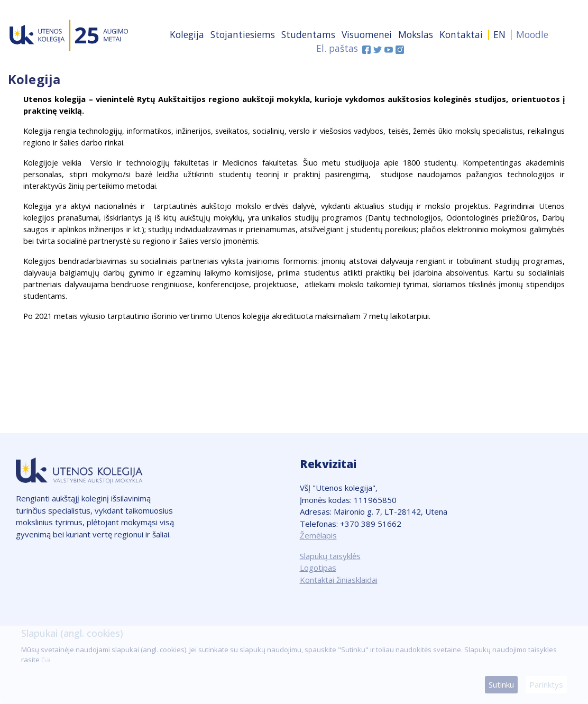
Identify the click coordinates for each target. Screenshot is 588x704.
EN (499, 34)
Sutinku (501, 684)
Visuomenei (367, 34)
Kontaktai (461, 34)
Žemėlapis (318, 535)
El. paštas (337, 48)
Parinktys (546, 684)
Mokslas (416, 34)
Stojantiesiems (243, 34)
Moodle (532, 34)
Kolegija (187, 34)
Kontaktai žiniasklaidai (339, 580)
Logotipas (318, 568)
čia (46, 660)
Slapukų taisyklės (330, 556)
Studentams (308, 34)
